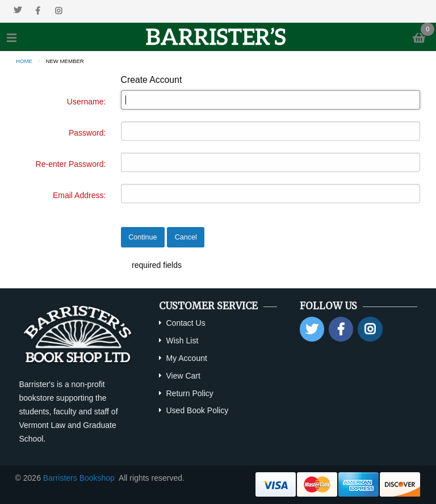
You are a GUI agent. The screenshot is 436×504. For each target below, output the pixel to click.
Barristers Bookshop (79, 478)
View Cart (183, 376)
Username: (86, 102)
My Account (186, 358)
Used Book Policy (197, 410)
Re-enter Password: (71, 164)
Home (24, 61)
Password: (87, 133)
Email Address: (79, 195)
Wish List (182, 341)
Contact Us (185, 323)
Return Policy (189, 393)
